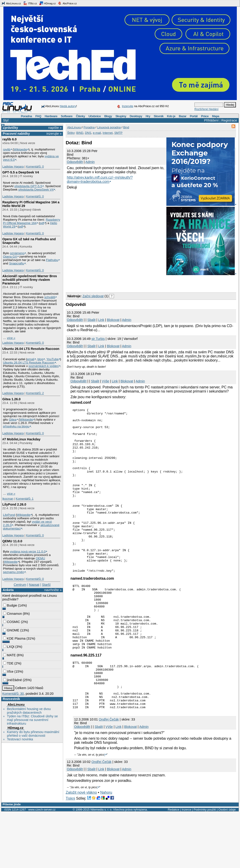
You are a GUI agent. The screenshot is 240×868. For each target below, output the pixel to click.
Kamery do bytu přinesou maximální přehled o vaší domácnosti (33, 734)
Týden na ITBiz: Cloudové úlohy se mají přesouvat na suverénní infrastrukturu (32, 720)
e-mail (97, 133)
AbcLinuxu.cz (11, 3)
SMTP (118, 133)
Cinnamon (13, 614)
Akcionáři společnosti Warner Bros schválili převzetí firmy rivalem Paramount (30, 280)
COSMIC (12, 622)
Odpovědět (75, 162)
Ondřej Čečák (109, 775)
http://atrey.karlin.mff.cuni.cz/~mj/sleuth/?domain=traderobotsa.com (100, 180)
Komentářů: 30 (13, 694)
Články (80, 116)
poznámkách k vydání (44, 366)
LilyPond (9, 515)
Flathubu (52, 260)
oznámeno (17, 253)
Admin (90, 162)
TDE (8, 663)
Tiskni (70, 854)
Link (101, 320)
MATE (9, 655)
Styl (6, 120)
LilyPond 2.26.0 (14, 504)
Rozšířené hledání (206, 109)
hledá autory (68, 106)
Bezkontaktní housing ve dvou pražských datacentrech (29, 711)
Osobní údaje (227, 865)
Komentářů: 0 (35, 167)
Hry (148, 116)
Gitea (13, 420)
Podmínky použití (205, 865)
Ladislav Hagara (13, 167)
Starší (46, 585)
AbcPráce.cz (67, 3)
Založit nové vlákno (81, 848)
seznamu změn (14, 572)
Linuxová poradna (109, 127)
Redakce (174, 865)
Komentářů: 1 (25, 499)
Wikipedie (20, 149)
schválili (50, 297)
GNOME (11, 630)
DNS (88, 133)
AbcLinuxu (16, 705)
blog (40, 359)
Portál (194, 116)
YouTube (52, 359)
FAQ (38, 116)
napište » (55, 128)
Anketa (8, 590)
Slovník (159, 116)
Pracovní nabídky (16, 134)
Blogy (108, 116)
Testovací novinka (20, 739)
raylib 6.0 (9, 139)
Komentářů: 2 (35, 393)
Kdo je (171, 116)
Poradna (26, 116)
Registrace (229, 120)
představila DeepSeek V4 (36, 190)
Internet (108, 133)
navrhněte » (53, 590)
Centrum (20, 585)
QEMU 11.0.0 (12, 541)
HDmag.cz (47, 3)
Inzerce (186, 865)
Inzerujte (128, 106)
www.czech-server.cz (42, 865)
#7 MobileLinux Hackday (21, 439)
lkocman (8, 499)
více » (11, 338)
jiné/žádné (13, 680)
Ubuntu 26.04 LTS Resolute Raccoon (31, 349)
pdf (42, 223)
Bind (126, 127)
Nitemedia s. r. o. (101, 865)
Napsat (34, 585)
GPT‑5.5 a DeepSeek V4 (21, 172)
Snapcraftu (17, 263)
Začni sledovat (93, 296)
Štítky (71, 133)
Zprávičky (10, 128)
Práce (205, 116)
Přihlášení (211, 120)
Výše (106, 381)
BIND (80, 133)
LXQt (9, 647)
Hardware (51, 116)
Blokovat (113, 320)
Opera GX (10, 257)
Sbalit (91, 320)
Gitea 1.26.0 (11, 399)
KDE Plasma (14, 638)
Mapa (215, 116)
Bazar (183, 116)
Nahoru (106, 848)
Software (67, 116)
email (31, 359)
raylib (7, 149)
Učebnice (95, 116)
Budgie (10, 605)
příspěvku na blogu (16, 426)
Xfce (8, 672)
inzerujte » (54, 134)
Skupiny (121, 116)
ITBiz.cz (30, 3)
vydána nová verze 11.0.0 (28, 552)
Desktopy (136, 116)
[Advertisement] (119, 283)
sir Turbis (98, 339)
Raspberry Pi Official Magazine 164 (32, 221)
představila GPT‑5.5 (28, 186)
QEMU (40, 558)
